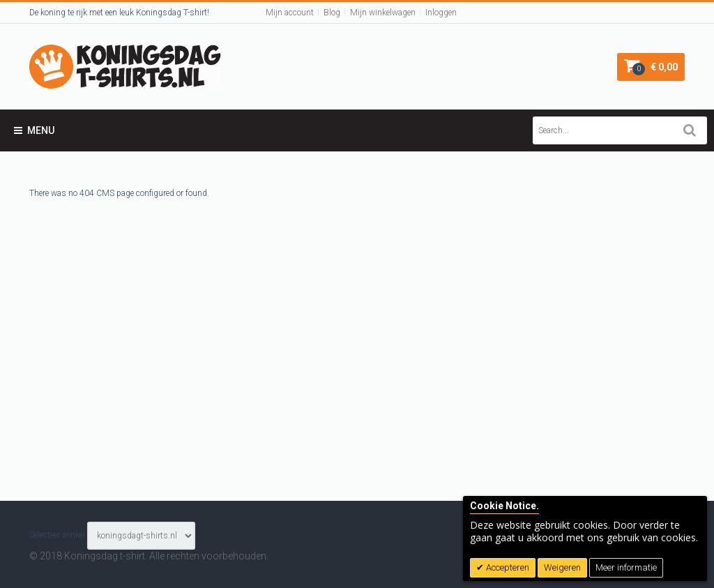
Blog (332, 13)
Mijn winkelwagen (383, 13)
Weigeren (562, 567)
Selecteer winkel (57, 535)
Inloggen (441, 13)
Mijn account (290, 13)
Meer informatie (626, 567)
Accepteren (507, 567)
